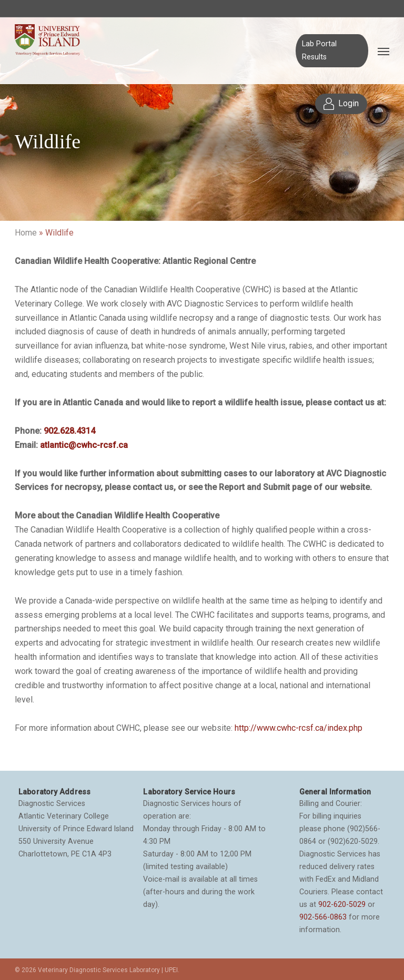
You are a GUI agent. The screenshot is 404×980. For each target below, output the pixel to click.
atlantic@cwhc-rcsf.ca (84, 445)
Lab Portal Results (319, 50)
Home (26, 233)
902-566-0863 (323, 917)
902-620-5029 (342, 904)
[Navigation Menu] (383, 51)
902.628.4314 (69, 431)
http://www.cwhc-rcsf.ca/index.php (299, 728)
